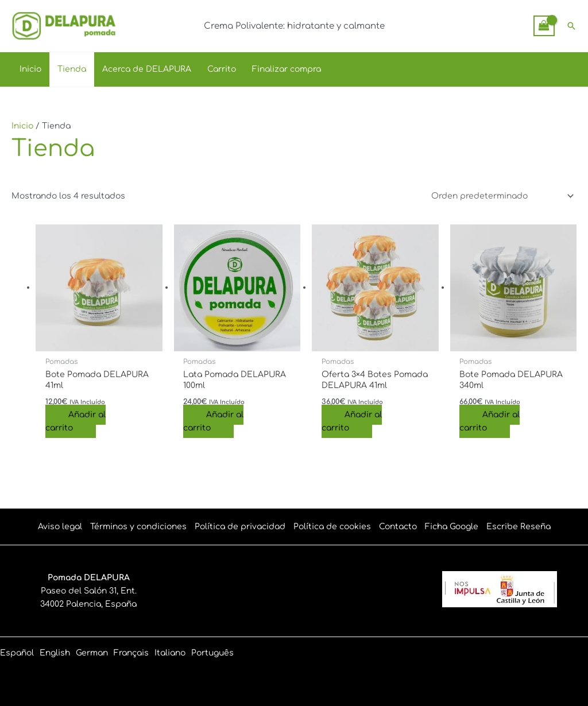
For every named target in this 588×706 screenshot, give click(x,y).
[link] (17, 653)
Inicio (30, 69)
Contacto (398, 527)
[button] (571, 26)
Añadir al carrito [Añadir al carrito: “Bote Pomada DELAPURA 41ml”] (76, 421)
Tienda (72, 69)
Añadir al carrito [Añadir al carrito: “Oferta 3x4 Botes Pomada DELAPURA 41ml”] (352, 421)
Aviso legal (60, 527)
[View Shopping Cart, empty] (544, 26)
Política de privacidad (240, 527)
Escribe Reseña (519, 527)
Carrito (222, 69)
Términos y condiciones (138, 527)
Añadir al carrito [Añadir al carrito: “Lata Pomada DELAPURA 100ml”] (213, 421)
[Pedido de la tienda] (501, 196)
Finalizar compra (287, 69)
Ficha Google (452, 527)
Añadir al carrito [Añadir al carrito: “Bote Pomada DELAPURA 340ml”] (490, 421)
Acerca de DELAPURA (147, 69)
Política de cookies (332, 527)
